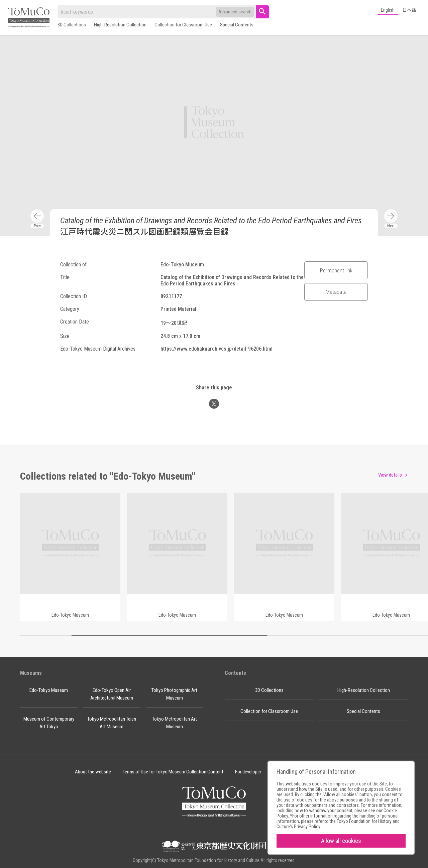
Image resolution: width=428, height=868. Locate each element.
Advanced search (235, 12)
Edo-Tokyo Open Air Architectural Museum (112, 694)
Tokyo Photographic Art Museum (174, 694)
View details (390, 475)
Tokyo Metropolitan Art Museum (175, 723)
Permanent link (336, 270)
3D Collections (72, 25)
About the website (93, 772)
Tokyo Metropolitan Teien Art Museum (112, 723)
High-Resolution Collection (120, 25)
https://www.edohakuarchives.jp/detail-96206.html (217, 349)
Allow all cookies (341, 841)
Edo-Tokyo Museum (49, 690)
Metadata (336, 292)
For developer (248, 772)
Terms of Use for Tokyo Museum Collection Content (173, 772)
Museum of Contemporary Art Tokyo (49, 723)
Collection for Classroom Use (183, 25)
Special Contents (237, 25)
